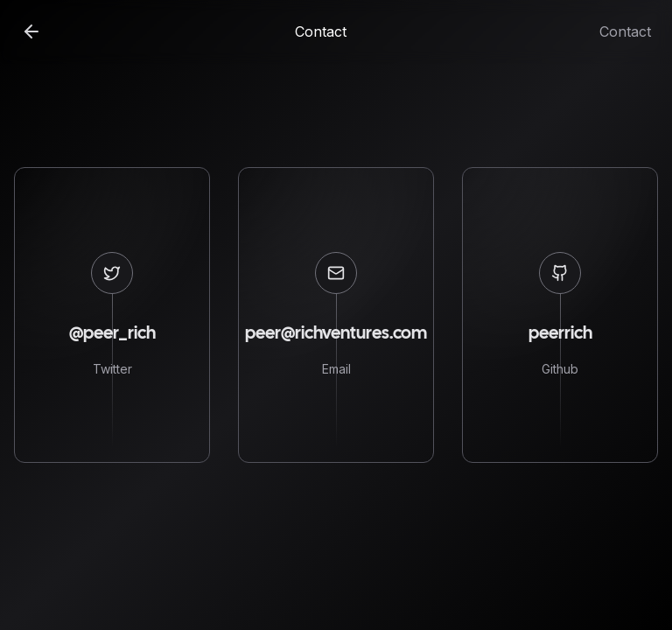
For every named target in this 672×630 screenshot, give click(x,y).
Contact (625, 31)
